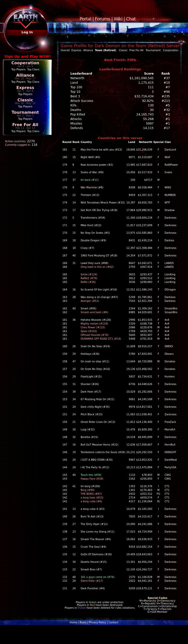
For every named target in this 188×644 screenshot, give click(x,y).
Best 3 (75, 96)
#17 (167, 128)
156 (65, 377)
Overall (65, 50)
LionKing (170, 274)
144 (65, 467)
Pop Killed (78, 114)
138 (65, 532)
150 (65, 422)
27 (74, 524)
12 (74, 554)
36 (74, 320)
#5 (168, 105)
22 (74, 195)
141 (65, 509)
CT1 (167, 486)
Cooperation (25, 63)
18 (74, 240)
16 (74, 290)
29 (74, 354)
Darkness (170, 218)
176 (65, 187)
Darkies (169, 240)
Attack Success (82, 101)
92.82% (148, 101)
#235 (166, 96)
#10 (167, 83)
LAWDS (169, 263)
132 (65, 577)
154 (65, 392)
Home (74, 622)
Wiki (118, 19)
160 (65, 346)
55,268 (148, 119)
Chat (131, 19)
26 (74, 346)
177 (65, 180)
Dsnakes (170, 361)
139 (65, 524)
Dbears (169, 354)
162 (65, 309)
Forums (102, 19)
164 (65, 290)
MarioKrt (170, 430)
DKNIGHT (170, 452)
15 (74, 157)
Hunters (170, 377)
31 (74, 263)
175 (65, 195)
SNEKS (169, 346)
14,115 (148, 128)
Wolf (167, 157)
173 (65, 210)
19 (74, 452)
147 (65, 445)
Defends (77, 128)
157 (65, 369)
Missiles (76, 124)
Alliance (25, 75)
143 (65, 475)
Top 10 (75, 92)
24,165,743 (145, 114)
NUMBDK (170, 195)
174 (65, 203)
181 (65, 150)
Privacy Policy (98, 622)
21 (74, 422)
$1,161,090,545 (142, 78)
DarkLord (170, 150)
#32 (167, 110)
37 (74, 180)
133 (65, 569)
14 (74, 203)
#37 (167, 78)
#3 (168, 114)
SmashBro (171, 309)
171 (65, 225)
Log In (27, 32)
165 (65, 274)
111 (151, 87)
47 (74, 361)
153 (65, 399)
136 (65, 547)
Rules (83, 622)
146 (65, 452)
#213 (166, 101)
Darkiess (170, 297)
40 (74, 256)
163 (65, 297)
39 (74, 392)
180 (65, 157)
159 (65, 354)
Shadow (169, 210)
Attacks (76, 119)
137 (65, 539)
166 (65, 263)
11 (74, 150)
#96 (167, 92)
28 (74, 297)
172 (65, 218)
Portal (85, 19)
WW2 (168, 187)
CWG (168, 475)
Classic (25, 100)
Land (74, 83)
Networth (77, 78)
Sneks (168, 172)
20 (74, 369)
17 (74, 210)
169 (65, 240)
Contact (113, 622)
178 (65, 172)
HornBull (170, 445)
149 (65, 430)
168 (65, 248)
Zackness (170, 414)
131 (65, 588)
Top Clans (33, 69)
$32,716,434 (144, 96)
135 (65, 554)
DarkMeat (171, 460)
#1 (168, 119)
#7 (168, 87)
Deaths (76, 110)
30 (152, 110)
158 (65, 361)
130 (151, 105)
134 (65, 562)
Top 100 (76, 87)
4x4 (167, 320)
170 (65, 233)
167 (65, 256)
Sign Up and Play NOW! (28, 56)
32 (74, 437)
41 (74, 486)
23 (74, 532)
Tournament (25, 112)
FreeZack (170, 422)
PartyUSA (170, 467)
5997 (150, 124)
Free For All (25, 125)
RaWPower (171, 165)
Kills (74, 105)
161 (65, 320)
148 (65, 437)
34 (74, 399)
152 (65, 407)
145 (65, 460)
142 (65, 486)
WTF (167, 203)
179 (65, 165)
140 (65, 517)
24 (74, 407)
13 (74, 172)
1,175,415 (146, 83)
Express (25, 88)
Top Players (18, 69)
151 (65, 414)
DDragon (170, 290)
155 (65, 384)
